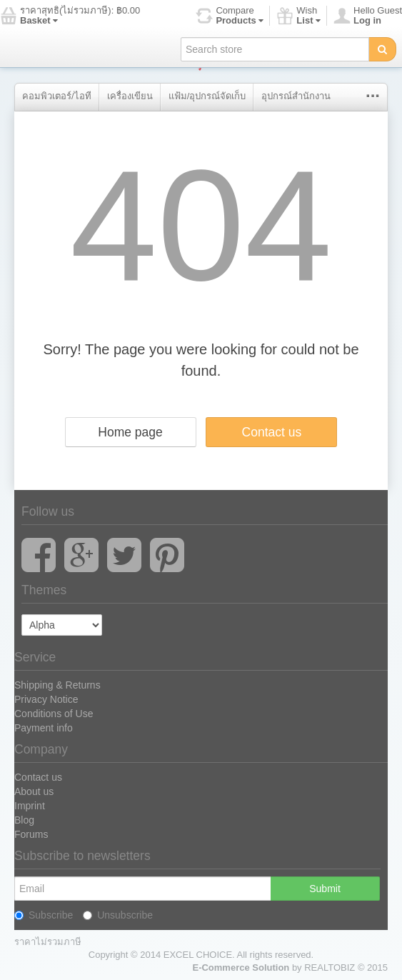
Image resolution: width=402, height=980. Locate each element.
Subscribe (44, 915)
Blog (24, 820)
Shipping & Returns (57, 685)
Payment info (44, 728)
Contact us (272, 432)
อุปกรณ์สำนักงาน (296, 96)
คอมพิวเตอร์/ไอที (57, 96)
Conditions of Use (54, 714)
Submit (325, 889)
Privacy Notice (46, 699)
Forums (31, 834)
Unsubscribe (118, 915)
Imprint (30, 806)
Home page (130, 432)
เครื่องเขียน (130, 96)
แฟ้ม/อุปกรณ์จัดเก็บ (207, 96)
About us (34, 791)
